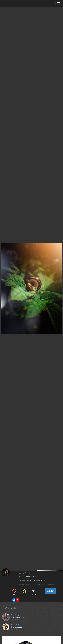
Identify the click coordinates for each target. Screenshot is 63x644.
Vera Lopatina (16, 625)
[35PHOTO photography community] (12, 3)
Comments (11, 608)
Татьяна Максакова (28, 577)
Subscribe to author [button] (50, 591)
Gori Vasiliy (15, 615)
